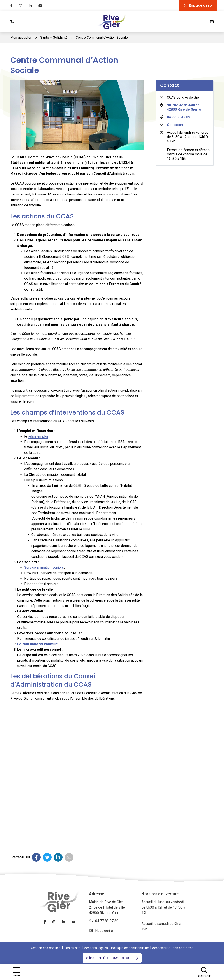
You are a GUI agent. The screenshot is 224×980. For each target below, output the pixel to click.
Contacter (175, 125)
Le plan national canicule (38, 644)
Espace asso (198, 5)
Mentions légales (96, 948)
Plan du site (72, 948)
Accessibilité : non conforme (173, 948)
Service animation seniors (44, 568)
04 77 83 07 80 (104, 921)
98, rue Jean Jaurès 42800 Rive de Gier (184, 107)
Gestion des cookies (46, 948)
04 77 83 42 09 (178, 117)
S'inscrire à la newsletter (112, 958)
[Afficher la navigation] (16, 972)
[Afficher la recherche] (204, 972)
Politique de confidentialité (130, 948)
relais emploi (38, 436)
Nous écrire (101, 931)
